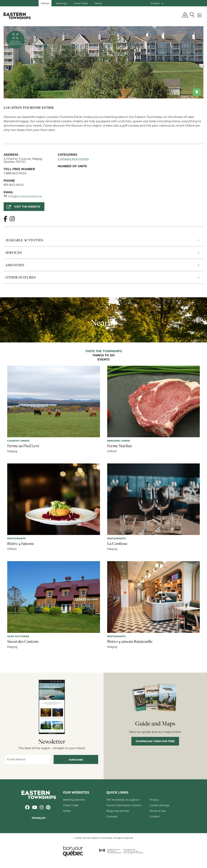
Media (98, 3)
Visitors (45, 3)
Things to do (104, 355)
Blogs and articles (118, 811)
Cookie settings (159, 805)
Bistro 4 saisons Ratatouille (130, 641)
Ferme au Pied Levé (23, 446)
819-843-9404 (14, 185)
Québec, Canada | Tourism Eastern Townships (17, 16)
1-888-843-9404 (15, 173)
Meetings (61, 3)
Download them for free (155, 741)
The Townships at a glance (123, 800)
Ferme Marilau (119, 446)
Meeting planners (74, 800)
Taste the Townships (104, 351)
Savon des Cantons (23, 641)
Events (103, 360)
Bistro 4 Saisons (20, 543)
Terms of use (158, 811)
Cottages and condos (73, 159)
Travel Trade (81, 3)
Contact (155, 816)
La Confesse (117, 543)
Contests (112, 816)
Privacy (154, 800)
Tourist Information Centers (124, 805)
